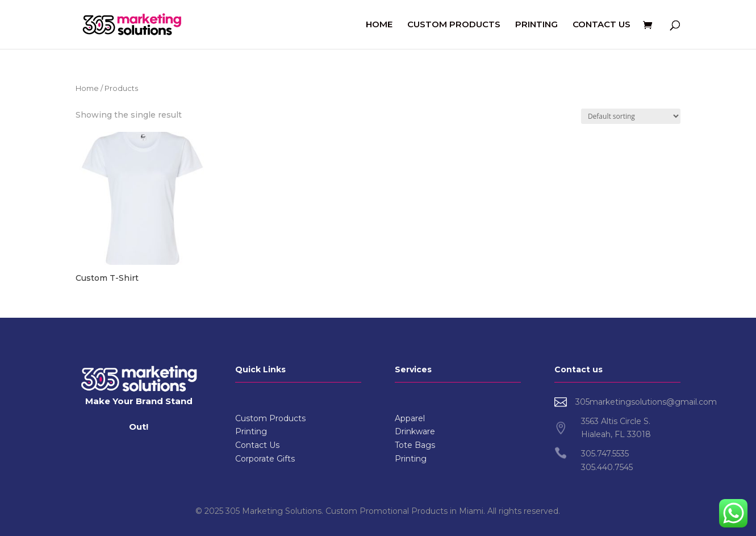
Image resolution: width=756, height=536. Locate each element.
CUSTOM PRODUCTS (454, 25)
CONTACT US (602, 25)
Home (87, 88)
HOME (379, 25)
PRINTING (536, 25)
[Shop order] (631, 116)
